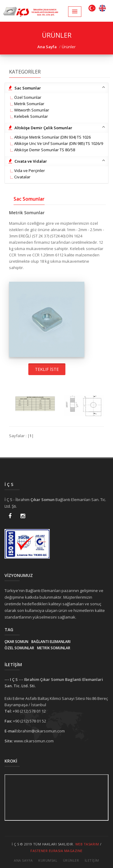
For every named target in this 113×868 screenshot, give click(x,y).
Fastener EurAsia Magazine (56, 851)
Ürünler (71, 860)
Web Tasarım (87, 844)
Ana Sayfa (23, 860)
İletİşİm (92, 860)
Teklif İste (47, 369)
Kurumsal (48, 860)
